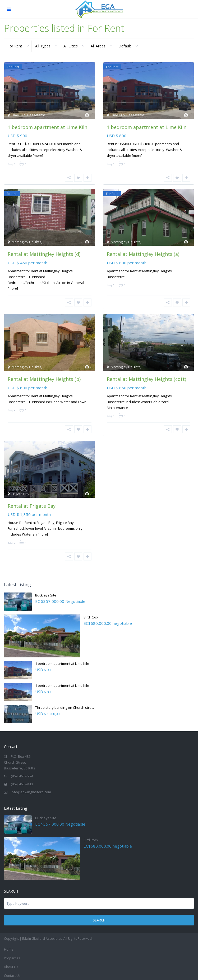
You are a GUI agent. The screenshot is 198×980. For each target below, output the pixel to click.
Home (9, 948)
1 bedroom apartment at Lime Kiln (47, 127)
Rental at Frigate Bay (32, 505)
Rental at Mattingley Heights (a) (143, 254)
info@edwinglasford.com (31, 790)
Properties (12, 957)
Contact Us (12, 974)
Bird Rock (91, 615)
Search (99, 919)
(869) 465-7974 (22, 774)
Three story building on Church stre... (65, 706)
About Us (11, 965)
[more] (38, 156)
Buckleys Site (46, 593)
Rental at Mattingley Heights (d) (44, 254)
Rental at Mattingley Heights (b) (44, 378)
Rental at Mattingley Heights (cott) (146, 378)
